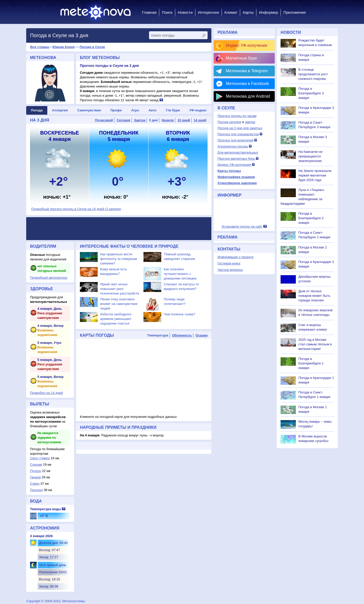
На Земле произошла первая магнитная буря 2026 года (315, 175)
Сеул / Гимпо (40, 458)
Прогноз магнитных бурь (236, 159)
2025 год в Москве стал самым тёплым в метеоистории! (315, 344)
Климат (231, 12)
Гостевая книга (229, 263)
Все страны (40, 47)
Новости (185, 12)
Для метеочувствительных (238, 152)
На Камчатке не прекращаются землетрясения (310, 156)
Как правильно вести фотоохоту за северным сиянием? (119, 259)
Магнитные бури (241, 58)
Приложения (295, 12)
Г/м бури (173, 110)
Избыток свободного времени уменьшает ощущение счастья (116, 319)
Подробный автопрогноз (49, 278)
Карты (248, 12)
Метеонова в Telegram (247, 71)
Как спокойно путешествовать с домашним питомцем (180, 274)
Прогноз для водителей (235, 140)
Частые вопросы (230, 270)
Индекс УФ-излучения (246, 45)
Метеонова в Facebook (247, 84)
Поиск (167, 12)
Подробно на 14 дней (46, 393)
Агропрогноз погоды (233, 146)
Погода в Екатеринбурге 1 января (311, 363)
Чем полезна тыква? (179, 314)
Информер (268, 12)
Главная (149, 12)
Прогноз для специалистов (238, 134)
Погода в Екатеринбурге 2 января (311, 218)
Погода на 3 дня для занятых (240, 128)
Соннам (36, 465)
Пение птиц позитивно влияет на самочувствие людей (119, 304)
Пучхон (35, 471)
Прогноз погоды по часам (237, 116)
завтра (250, 122)
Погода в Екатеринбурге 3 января (311, 93)
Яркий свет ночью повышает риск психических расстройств (120, 289)
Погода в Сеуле (92, 47)
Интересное (208, 12)
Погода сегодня (229, 122)
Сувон (35, 484)
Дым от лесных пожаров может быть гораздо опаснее (314, 296)
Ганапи (35, 477)
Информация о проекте (236, 257)
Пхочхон (36, 490)
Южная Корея (64, 47)
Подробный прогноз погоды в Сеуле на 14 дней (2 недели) (76, 209)
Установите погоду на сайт (242, 226)
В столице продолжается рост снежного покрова (313, 74)
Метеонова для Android (248, 96)
